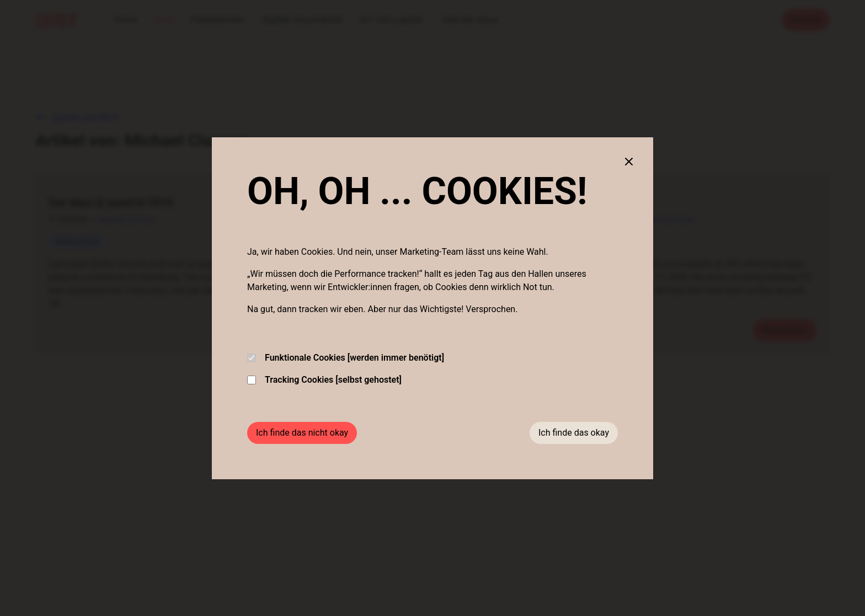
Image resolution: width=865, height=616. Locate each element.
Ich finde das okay (574, 433)
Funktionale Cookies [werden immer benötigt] (346, 358)
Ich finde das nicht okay (302, 433)
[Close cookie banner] (629, 162)
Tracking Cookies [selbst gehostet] (324, 380)
